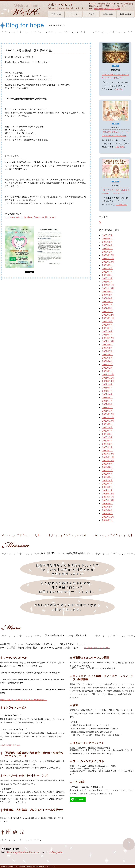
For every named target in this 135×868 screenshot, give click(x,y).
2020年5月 (108, 437)
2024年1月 (108, 312)
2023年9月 (108, 321)
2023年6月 (108, 331)
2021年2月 (108, 408)
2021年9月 (108, 384)
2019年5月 (108, 477)
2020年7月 (108, 431)
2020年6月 (108, 434)
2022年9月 (108, 345)
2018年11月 (108, 497)
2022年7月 (108, 351)
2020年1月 (108, 451)
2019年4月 (108, 480)
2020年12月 (108, 414)
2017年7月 (108, 520)
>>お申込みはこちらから (10, 745)
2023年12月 (108, 315)
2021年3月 (108, 404)
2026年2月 (108, 252)
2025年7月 (108, 272)
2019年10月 (108, 461)
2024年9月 (108, 292)
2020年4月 (108, 441)
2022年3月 (108, 365)
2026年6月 (108, 239)
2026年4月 (108, 245)
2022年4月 (108, 361)
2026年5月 (108, 242)
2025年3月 (108, 278)
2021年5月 (108, 398)
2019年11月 (108, 457)
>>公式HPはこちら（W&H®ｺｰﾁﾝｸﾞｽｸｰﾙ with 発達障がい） (23, 700)
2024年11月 (108, 285)
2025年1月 (108, 282)
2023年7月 (108, 328)
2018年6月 (108, 510)
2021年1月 (108, 411)
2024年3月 (108, 308)
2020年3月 (108, 444)
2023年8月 (108, 325)
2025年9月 (108, 265)
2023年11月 (108, 318)
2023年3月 (108, 335)
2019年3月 (108, 484)
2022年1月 (108, 371)
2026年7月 (108, 235)
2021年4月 (108, 401)
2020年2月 (108, 447)
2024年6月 (108, 298)
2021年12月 (108, 374)
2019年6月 (108, 474)
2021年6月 (108, 394)
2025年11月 (108, 259)
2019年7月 (108, 471)
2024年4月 (108, 305)
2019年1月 (108, 490)
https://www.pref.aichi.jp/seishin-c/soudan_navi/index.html (30, 217)
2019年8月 (108, 467)
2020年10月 (108, 421)
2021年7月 (108, 391)
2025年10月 (108, 262)
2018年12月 (108, 494)
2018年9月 (108, 504)
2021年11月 (108, 378)
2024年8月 (108, 295)
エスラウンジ (50, 866)
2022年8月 (108, 348)
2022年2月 (108, 368)
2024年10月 (108, 288)
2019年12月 (108, 454)
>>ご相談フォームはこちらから (97, 648)
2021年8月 (108, 388)
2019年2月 (108, 487)
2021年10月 (108, 381)
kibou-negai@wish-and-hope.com (107, 9)
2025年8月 (108, 268)
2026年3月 (108, 249)
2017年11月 (108, 517)
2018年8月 (108, 507)
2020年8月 (108, 427)
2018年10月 (108, 500)
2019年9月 (108, 464)
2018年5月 (108, 514)
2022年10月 (108, 341)
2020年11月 (108, 418)
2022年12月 (108, 338)
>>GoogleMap (56, 852)
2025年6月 (108, 275)
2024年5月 (108, 302)
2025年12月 (108, 255)
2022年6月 (108, 355)
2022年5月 (108, 358)
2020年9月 (108, 424)
